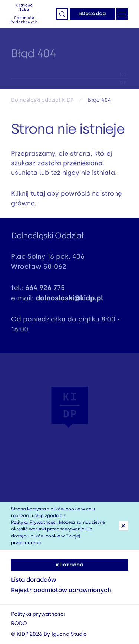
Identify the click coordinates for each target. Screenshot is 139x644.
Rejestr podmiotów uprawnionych (61, 590)
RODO (19, 623)
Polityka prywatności (38, 614)
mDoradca (92, 14)
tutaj (38, 195)
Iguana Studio (69, 634)
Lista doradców (34, 580)
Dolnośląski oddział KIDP (42, 102)
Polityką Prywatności (34, 522)
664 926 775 (45, 290)
